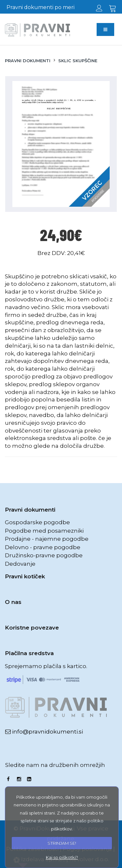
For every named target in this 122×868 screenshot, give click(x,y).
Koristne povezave (32, 628)
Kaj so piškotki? (62, 857)
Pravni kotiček (25, 576)
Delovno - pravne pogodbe (43, 547)
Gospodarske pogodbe (37, 522)
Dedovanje (20, 564)
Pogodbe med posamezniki (44, 531)
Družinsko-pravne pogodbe (44, 555)
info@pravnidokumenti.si (47, 732)
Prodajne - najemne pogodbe (47, 539)
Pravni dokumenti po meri (41, 7)
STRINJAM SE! (62, 843)
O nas (13, 602)
